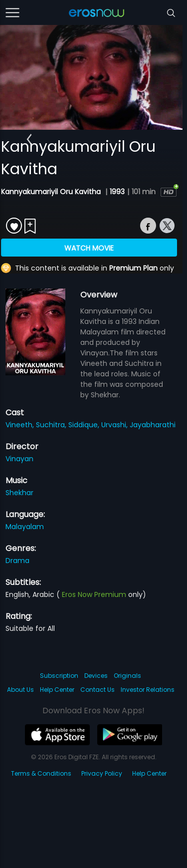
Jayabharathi (153, 425)
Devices (96, 676)
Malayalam (25, 527)
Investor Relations (148, 690)
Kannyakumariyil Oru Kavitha (52, 192)
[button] (29, 139)
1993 (117, 192)
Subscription (59, 676)
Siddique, (85, 425)
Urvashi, (115, 425)
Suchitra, (52, 425)
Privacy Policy (102, 773)
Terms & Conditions (41, 773)
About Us (20, 690)
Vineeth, (21, 425)
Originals (127, 676)
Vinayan (19, 459)
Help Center (57, 690)
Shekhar (19, 493)
